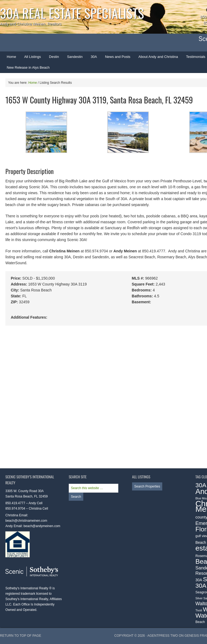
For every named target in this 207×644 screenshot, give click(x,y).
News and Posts (118, 57)
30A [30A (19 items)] (201, 485)
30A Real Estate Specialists (72, 13)
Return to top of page (21, 636)
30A (92, 58)
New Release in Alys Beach (28, 67)
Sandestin (75, 57)
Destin (52, 58)
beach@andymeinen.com (42, 526)
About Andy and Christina (158, 57)
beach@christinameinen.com (26, 521)
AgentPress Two (163, 636)
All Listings (33, 57)
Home (11, 57)
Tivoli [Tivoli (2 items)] (199, 610)
